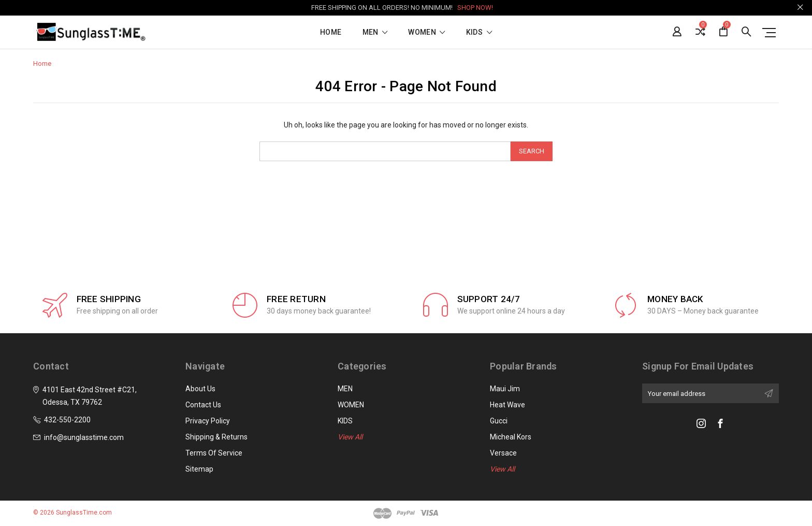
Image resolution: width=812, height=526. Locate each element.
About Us (200, 389)
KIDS (479, 32)
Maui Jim (505, 389)
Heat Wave (508, 405)
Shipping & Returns (216, 437)
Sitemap (199, 469)
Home (331, 32)
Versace (503, 453)
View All (350, 437)
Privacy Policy (208, 421)
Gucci (499, 421)
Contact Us (203, 405)
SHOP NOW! (475, 8)
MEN (375, 32)
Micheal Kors (511, 437)
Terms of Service (214, 453)
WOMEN (426, 32)
